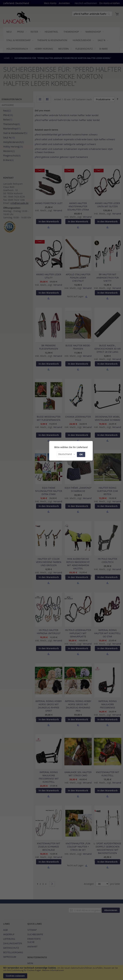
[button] (67, 454)
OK (81, 454)
